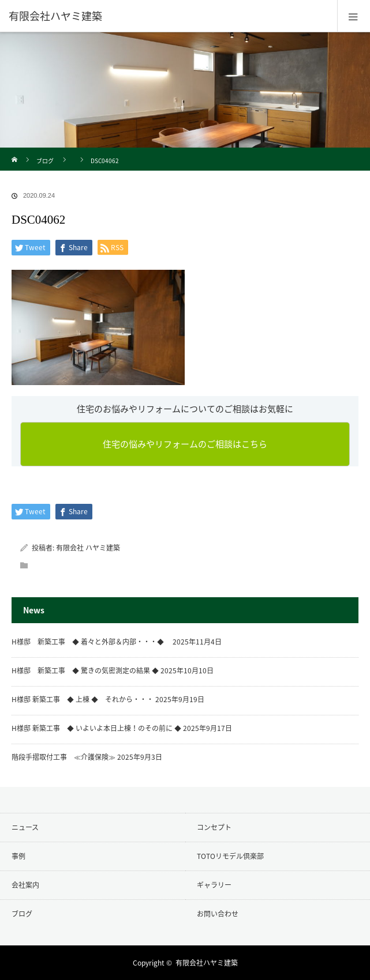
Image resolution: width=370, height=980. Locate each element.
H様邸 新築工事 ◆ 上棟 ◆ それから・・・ (83, 699)
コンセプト (214, 827)
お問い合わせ (218, 914)
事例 (18, 856)
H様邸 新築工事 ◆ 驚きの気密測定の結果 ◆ (85, 670)
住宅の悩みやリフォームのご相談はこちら (185, 444)
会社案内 (25, 885)
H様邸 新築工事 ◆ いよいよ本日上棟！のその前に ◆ (96, 728)
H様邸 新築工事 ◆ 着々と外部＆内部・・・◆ (91, 642)
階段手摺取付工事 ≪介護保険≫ (63, 757)
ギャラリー (214, 885)
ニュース (25, 827)
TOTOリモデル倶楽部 (230, 856)
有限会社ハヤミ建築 (207, 963)
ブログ (45, 161)
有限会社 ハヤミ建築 (88, 548)
